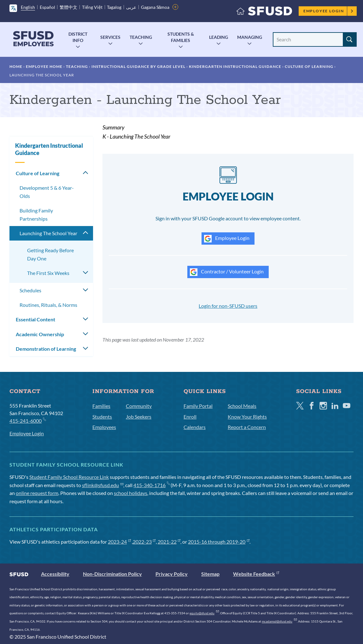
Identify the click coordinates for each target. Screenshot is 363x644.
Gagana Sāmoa (155, 7)
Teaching (141, 37)
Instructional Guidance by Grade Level (138, 66)
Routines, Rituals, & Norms (48, 305)
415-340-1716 (152, 485)
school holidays (131, 493)
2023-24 (119, 542)
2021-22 (169, 542)
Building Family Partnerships (36, 215)
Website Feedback (256, 574)
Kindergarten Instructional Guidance (235, 66)
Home (16, 66)
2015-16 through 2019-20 (219, 542)
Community (139, 406)
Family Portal (198, 406)
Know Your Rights (247, 417)
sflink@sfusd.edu (103, 485)
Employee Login (328, 11)
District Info (78, 37)
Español (47, 7)
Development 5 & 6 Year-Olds (47, 192)
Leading (219, 37)
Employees (104, 427)
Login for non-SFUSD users (228, 306)
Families (101, 406)
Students (102, 417)
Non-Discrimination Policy (112, 574)
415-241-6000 (28, 420)
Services (110, 37)
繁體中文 (68, 7)
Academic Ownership (40, 334)
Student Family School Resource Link (69, 477)
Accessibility (55, 574)
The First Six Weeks (48, 273)
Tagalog (114, 7)
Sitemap (210, 574)
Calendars (195, 427)
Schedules (30, 290)
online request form (37, 493)
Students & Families (181, 37)
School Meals (242, 406)
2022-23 (144, 542)
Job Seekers (139, 417)
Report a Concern (247, 427)
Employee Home (44, 66)
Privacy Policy (172, 574)
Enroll (190, 417)
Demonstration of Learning (46, 349)
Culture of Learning (309, 66)
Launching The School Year (48, 233)
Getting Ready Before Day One (50, 254)
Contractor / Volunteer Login (227, 272)
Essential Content (35, 319)
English (28, 7)
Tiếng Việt (92, 7)
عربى (131, 7)
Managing (250, 37)
